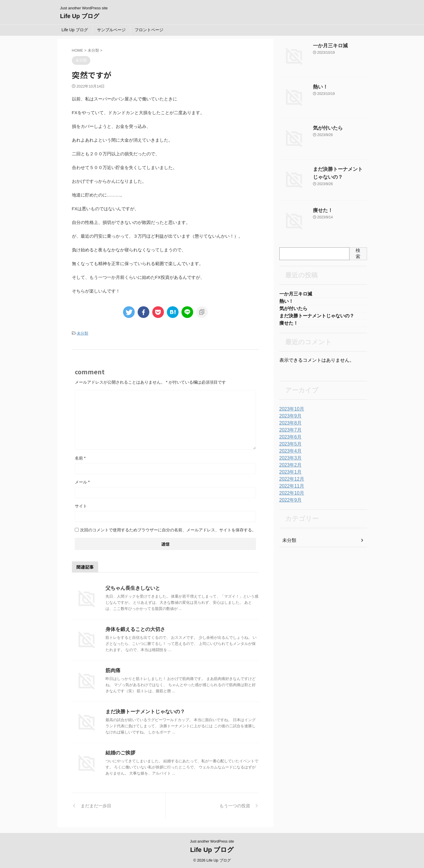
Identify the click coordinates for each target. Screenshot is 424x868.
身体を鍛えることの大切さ (134, 628)
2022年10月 (290, 496)
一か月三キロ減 (327, 46)
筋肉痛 (113, 670)
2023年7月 (289, 433)
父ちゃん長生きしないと (131, 587)
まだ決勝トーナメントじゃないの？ (143, 711)
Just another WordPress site (212, 841)
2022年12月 (290, 482)
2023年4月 (289, 454)
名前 (80, 457)
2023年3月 (289, 461)
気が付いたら (325, 128)
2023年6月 (289, 440)
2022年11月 (290, 489)
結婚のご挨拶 (120, 752)
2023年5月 (289, 447)
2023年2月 (289, 468)
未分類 (83, 333)
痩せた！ (321, 211)
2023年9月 (289, 419)
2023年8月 (289, 426)
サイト (81, 505)
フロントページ (149, 30)
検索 (358, 253)
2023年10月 (290, 412)
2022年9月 (289, 503)
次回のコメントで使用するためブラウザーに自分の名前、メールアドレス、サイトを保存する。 (168, 529)
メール (82, 481)
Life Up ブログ (80, 16)
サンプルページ (111, 30)
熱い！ (319, 87)
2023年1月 (289, 475)
